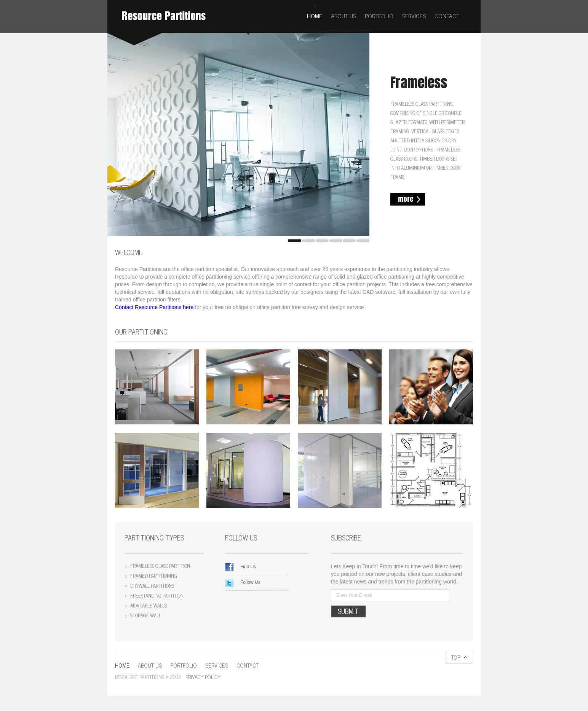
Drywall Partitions (152, 586)
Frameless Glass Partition (160, 566)
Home (315, 16)
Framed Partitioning (154, 576)
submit (348, 611)
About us (344, 16)
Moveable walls (149, 605)
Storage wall (146, 615)
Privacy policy (203, 677)
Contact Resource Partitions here (154, 307)
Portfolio (379, 16)
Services (414, 16)
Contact (447, 16)
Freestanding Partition (157, 595)
